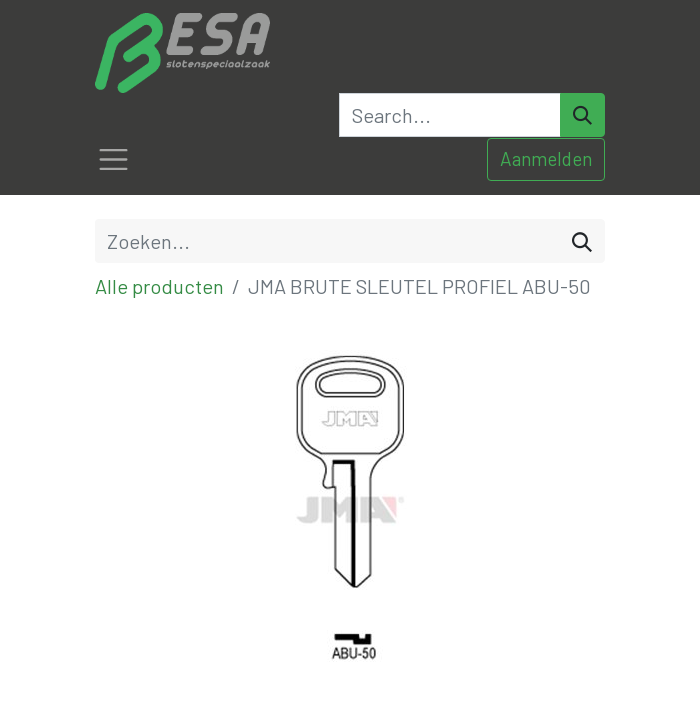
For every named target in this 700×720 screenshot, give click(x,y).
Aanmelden (546, 158)
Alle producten (159, 286)
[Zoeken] (582, 241)
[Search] (582, 115)
